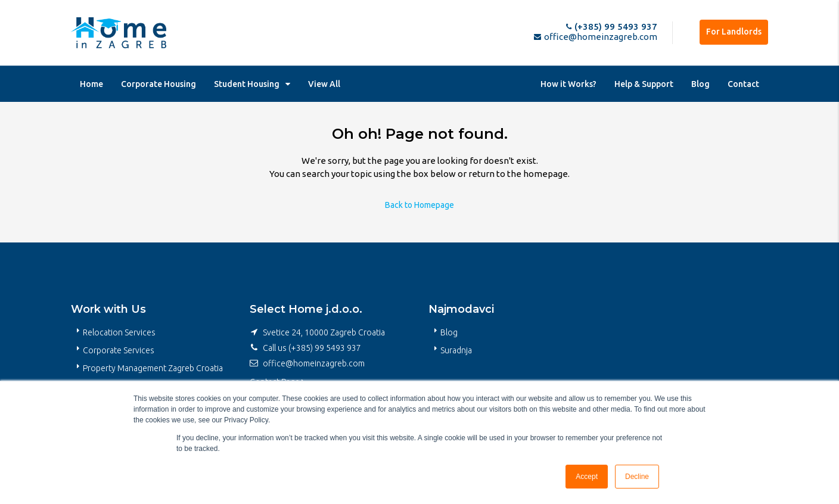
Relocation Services (119, 332)
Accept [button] (587, 477)
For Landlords (734, 32)
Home (91, 84)
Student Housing (247, 84)
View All (324, 84)
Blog (700, 84)
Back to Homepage (419, 205)
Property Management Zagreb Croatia (153, 368)
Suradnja (456, 350)
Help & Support (644, 84)
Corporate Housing (159, 84)
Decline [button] (637, 477)
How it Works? (568, 84)
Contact (743, 84)
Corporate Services (119, 350)
